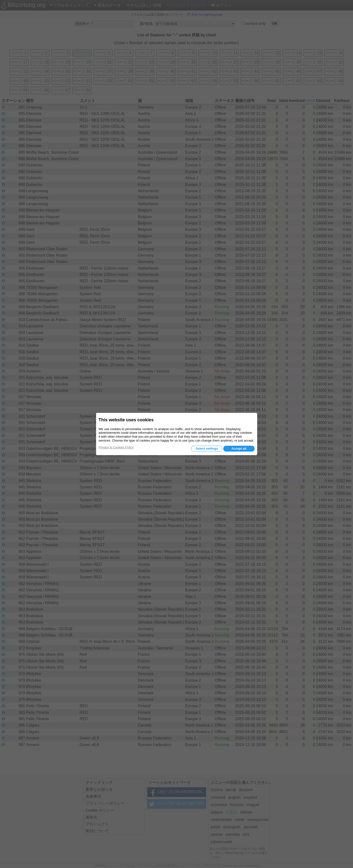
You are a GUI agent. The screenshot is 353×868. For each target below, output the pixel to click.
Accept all (239, 449)
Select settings (207, 449)
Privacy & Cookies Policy (116, 447)
